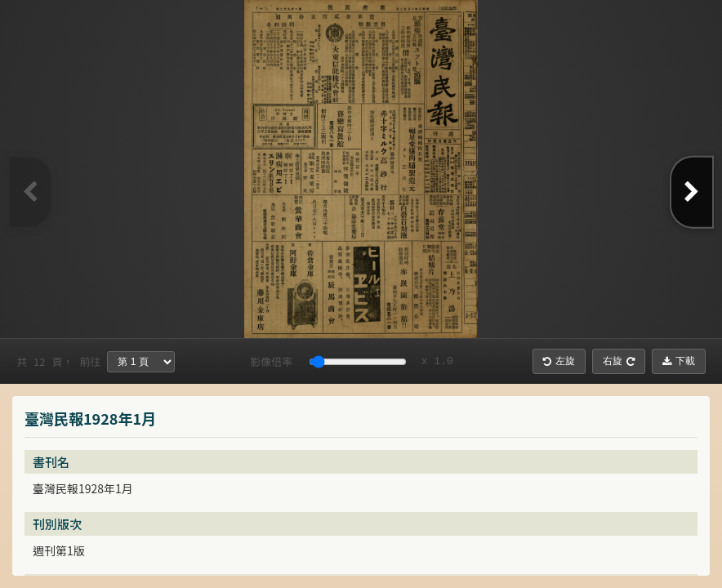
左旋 (559, 361)
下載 (679, 361)
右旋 (619, 361)
